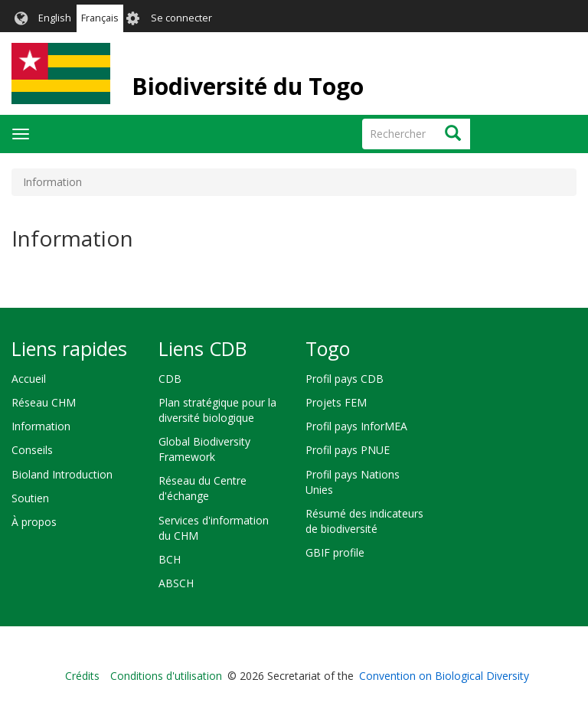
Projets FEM (336, 402)
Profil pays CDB (345, 379)
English (55, 18)
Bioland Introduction (62, 474)
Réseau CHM (44, 402)
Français (100, 18)
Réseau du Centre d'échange (203, 488)
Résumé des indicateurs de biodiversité (364, 521)
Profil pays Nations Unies (353, 482)
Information (41, 426)
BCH (170, 559)
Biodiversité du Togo (248, 86)
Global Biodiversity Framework (204, 449)
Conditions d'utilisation (166, 676)
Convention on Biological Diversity (444, 676)
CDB (170, 379)
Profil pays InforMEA (356, 426)
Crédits (82, 676)
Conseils (32, 450)
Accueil (29, 379)
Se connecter (181, 18)
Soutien (30, 498)
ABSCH (176, 583)
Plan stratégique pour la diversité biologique (217, 410)
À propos (34, 522)
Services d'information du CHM (214, 528)
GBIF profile (335, 552)
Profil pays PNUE (348, 450)
